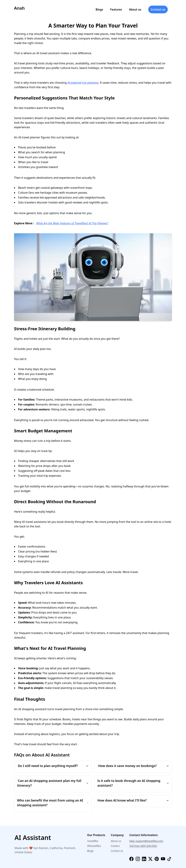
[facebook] (131, 859)
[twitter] (150, 859)
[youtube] (163, 859)
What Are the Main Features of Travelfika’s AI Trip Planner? (72, 223)
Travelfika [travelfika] (93, 841)
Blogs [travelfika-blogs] (90, 851)
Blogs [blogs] (99, 9)
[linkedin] (144, 859)
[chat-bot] (45, 838)
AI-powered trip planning (83, 83)
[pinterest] (157, 859)
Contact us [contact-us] (117, 851)
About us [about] (135, 9)
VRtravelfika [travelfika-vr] (94, 846)
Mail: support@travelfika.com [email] (146, 841)
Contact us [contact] (158, 9)
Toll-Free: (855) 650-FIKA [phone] (143, 846)
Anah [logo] (19, 8)
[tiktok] (169, 859)
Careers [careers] (115, 846)
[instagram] (138, 859)
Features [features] (116, 9)
